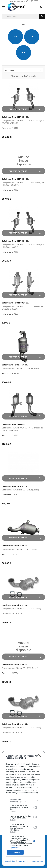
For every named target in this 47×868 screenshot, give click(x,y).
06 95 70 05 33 (32, 1)
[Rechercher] (23, 16)
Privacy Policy (38, 861)
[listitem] (23, 801)
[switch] (35, 808)
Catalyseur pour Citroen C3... (15, 365)
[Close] (40, 756)
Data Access (23, 861)
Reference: (7, 128)
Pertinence (23, 70)
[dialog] (23, 809)
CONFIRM (15, 853)
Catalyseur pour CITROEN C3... (16, 117)
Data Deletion (9, 861)
